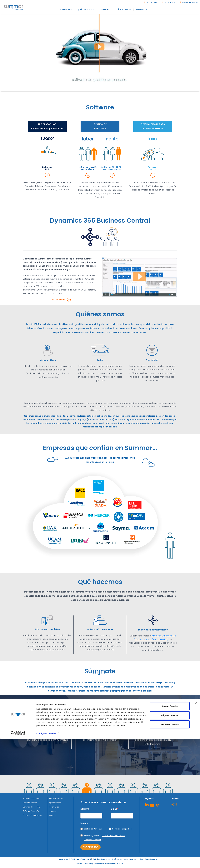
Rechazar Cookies (170, 854)
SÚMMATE (141, 10)
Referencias (54, 807)
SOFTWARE (66, 10)
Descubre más (57, 300)
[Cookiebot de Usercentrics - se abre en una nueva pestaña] (18, 863)
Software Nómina (30, 803)
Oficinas (53, 815)
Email (114, 809)
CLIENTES (105, 10)
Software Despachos (32, 799)
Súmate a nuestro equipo (100, 718)
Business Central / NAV (32, 815)
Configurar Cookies (46, 863)
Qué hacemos (55, 803)
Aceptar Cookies (170, 835)
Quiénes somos (56, 799)
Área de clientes (188, 3)
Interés (84, 823)
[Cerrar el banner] (196, 832)
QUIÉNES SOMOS (86, 10)
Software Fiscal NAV (31, 811)
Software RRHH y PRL (31, 807)
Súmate (53, 811)
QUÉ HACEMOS (123, 10)
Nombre (85, 809)
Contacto (168, 3)
